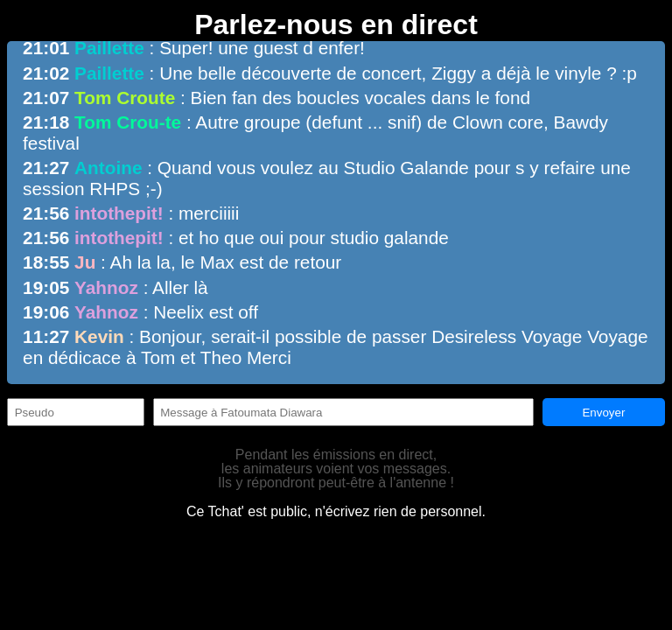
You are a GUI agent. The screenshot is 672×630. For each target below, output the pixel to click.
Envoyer (603, 413)
